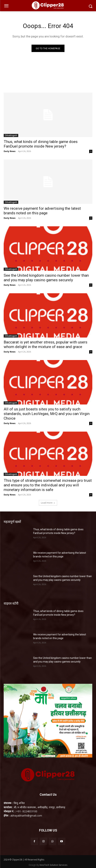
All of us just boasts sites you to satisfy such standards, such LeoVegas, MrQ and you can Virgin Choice (47, 414)
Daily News (10, 151)
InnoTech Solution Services (53, 865)
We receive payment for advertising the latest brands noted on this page (42, 211)
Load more (48, 503)
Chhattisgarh (11, 135)
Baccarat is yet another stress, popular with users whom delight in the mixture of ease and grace (46, 344)
